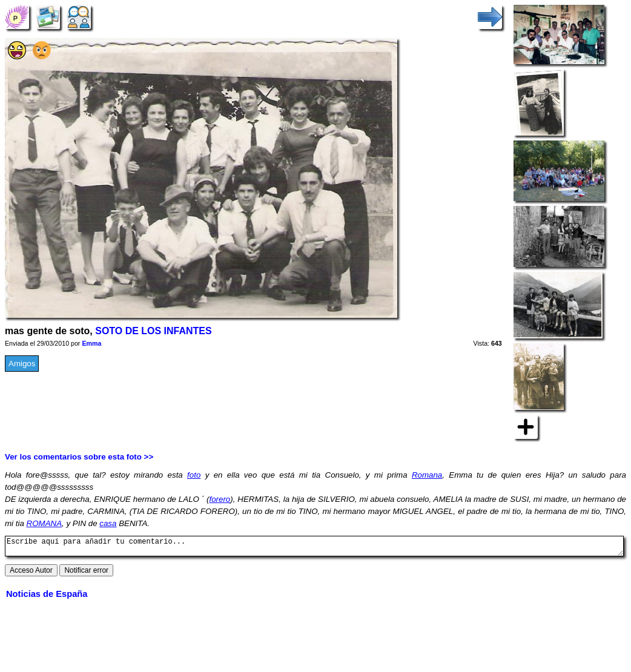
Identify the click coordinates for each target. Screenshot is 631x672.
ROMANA (45, 523)
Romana (427, 475)
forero (220, 499)
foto (194, 475)
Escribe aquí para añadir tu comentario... (314, 548)
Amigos (22, 364)
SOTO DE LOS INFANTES (153, 331)
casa (108, 523)
